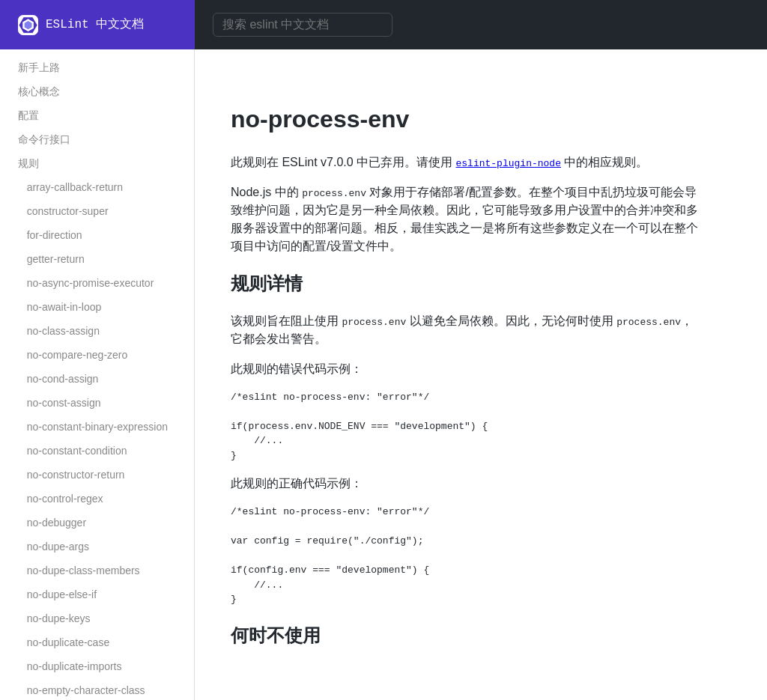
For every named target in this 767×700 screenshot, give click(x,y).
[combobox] (303, 25)
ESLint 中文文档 (95, 25)
